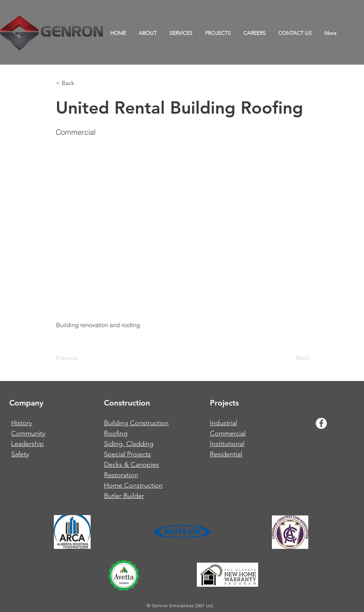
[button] (81, 83)
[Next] (290, 358)
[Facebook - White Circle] (321, 423)
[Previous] (81, 358)
